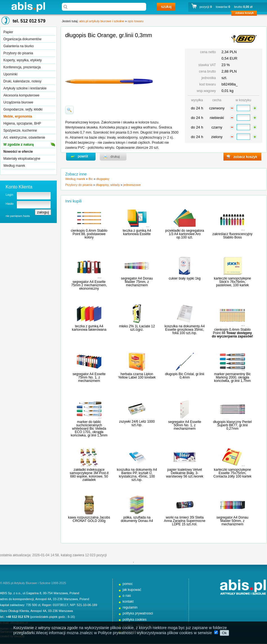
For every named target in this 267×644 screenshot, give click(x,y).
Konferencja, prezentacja (22, 67)
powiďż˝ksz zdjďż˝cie (69, 110)
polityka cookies (134, 620)
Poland (74, 593)
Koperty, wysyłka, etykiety (23, 60)
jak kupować (132, 590)
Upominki (10, 74)
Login (9, 195)
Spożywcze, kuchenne (20, 130)
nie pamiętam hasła (18, 216)
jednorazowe (132, 185)
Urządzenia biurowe (18, 102)
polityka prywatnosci (138, 613)
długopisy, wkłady (108, 185)
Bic (91, 179)
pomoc (128, 584)
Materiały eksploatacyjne (22, 159)
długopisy (103, 179)
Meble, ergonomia (18, 116)
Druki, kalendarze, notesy (22, 81)
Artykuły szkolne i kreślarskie (25, 88)
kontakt (128, 602)
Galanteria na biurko (19, 46)
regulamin (130, 607)
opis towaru (135, 21)
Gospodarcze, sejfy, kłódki (23, 109)
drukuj (113, 157)
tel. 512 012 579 (29, 21)
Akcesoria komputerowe (21, 95)
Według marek (14, 166)
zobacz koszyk (246, 14)
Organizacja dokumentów (22, 39)
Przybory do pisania (18, 53)
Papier (8, 32)
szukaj (166, 7)
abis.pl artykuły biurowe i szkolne (28, 7)
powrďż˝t (81, 157)
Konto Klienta (19, 187)
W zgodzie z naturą (19, 145)
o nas (127, 596)
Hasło (10, 204)
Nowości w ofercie (18, 152)
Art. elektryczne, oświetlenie (24, 138)
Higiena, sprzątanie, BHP (22, 123)
